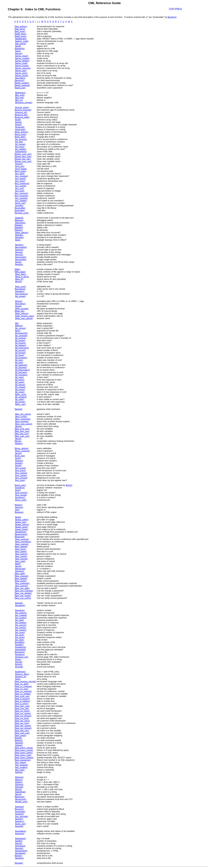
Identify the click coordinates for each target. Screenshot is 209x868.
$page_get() (21, 522)
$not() (18, 490)
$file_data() (20, 272)
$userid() (19, 826)
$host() (18, 306)
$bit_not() (20, 98)
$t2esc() (19, 780)
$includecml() (21, 333)
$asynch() (20, 80)
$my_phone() (21, 478)
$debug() (19, 220)
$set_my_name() (23, 713)
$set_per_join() (22, 723)
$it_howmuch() (22, 348)
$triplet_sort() (21, 802)
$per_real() (20, 561)
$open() (19, 505)
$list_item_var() (22, 431)
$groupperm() (22, 294)
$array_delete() (22, 61)
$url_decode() (22, 816)
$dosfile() (20, 237)
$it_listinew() (21, 367)
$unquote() (20, 811)
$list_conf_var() (22, 429)
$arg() (18, 51)
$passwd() (20, 537)
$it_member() (21, 375)
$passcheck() (21, 534)
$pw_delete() (21, 578)
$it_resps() (20, 390)
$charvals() (20, 129)
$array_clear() (22, 56)
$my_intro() (20, 470)
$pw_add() (20, 574)
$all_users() (21, 44)
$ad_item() (20, 29)
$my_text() (20, 480)
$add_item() (21, 34)
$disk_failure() (22, 232)
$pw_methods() (22, 583)
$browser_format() (24, 102)
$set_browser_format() (26, 681)
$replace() (20, 654)
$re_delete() (21, 623)
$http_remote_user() (25, 316)
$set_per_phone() (23, 728)
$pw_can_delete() (24, 593)
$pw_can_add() (22, 588)
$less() (18, 439)
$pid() (18, 564)
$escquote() (21, 257)
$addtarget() (21, 39)
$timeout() (20, 797)
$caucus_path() (22, 117)
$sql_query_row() (23, 755)
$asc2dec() (20, 78)
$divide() (19, 235)
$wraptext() (20, 853)
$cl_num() (20, 147)
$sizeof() (19, 743)
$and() (18, 46)
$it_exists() (20, 340)
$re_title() (20, 640)
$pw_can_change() (24, 591)
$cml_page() (21, 169)
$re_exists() (21, 627)
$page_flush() (22, 529)
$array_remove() (23, 68)
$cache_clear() (22, 107)
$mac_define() (22, 448)
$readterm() (21, 647)
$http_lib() (20, 311)
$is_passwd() (21, 336)
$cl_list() (19, 142)
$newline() (20, 488)
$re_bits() (20, 620)
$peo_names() (22, 544)
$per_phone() (21, 559)
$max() (18, 453)
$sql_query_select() (24, 758)
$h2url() (19, 301)
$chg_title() (20, 137)
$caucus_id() (21, 112)
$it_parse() (20, 385)
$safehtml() (20, 672)
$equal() (19, 252)
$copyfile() (20, 210)
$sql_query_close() (24, 748)
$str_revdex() (21, 767)
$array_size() (21, 73)
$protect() (172, 17)
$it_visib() (20, 399)
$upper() (19, 819)
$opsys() (19, 507)
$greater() (20, 291)
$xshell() (19, 863)
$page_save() (22, 527)
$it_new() (20, 377)
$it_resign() (20, 387)
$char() (19, 125)
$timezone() (21, 799)
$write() (19, 856)
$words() (19, 848)
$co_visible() (21, 201)
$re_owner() (21, 630)
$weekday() (21, 838)
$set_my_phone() (23, 716)
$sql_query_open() (24, 753)
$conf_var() (20, 203)
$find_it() (19, 279)
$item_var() (20, 404)
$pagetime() (21, 532)
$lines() (19, 426)
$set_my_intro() (22, 711)
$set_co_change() (24, 686)
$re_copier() (21, 618)
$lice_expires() (22, 421)
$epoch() (19, 250)
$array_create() (22, 58)
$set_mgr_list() (22, 708)
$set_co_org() (22, 689)
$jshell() (19, 409)
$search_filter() (22, 674)
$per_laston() (21, 554)
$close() (19, 164)
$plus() (18, 566)
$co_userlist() (21, 198)
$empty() (19, 245)
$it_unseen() (21, 397)
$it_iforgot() (20, 353)
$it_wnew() (20, 402)
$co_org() (20, 188)
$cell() (18, 120)
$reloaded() (20, 650)
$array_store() (22, 75)
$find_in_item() (22, 277)
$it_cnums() (21, 338)
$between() (20, 93)
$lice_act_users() (23, 414)
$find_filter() (21, 274)
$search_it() (21, 677)
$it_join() (19, 360)
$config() (19, 206)
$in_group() (20, 328)
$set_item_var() (22, 706)
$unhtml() (20, 814)
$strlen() (19, 772)
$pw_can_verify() (23, 598)
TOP (172, 9)
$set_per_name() (23, 726)
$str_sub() (20, 770)
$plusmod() (20, 569)
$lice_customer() (23, 419)
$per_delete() (21, 547)
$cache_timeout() (23, 110)
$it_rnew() (20, 392)
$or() (17, 510)
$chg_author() (22, 132)
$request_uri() (22, 657)
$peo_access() (22, 539)
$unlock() (20, 809)
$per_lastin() (21, 551)
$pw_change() (22, 576)
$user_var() (20, 824)
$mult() (18, 466)
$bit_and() (20, 95)
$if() (17, 323)
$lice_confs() (21, 416)
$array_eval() (21, 63)
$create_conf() (22, 213)
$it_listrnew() (21, 372)
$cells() (19, 122)
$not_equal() (21, 495)
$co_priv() (20, 191)
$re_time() (20, 637)
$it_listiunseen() (23, 370)
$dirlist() (19, 230)
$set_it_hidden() (23, 701)
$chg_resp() (21, 134)
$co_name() (21, 186)
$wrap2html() (21, 851)
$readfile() (20, 642)
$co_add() (20, 174)
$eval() (18, 262)
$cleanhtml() (21, 152)
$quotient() (20, 605)
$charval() (20, 127)
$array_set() (21, 71)
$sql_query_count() (24, 750)
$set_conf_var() (22, 696)
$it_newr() (20, 380)
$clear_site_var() (23, 159)
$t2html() (19, 785)
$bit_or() (19, 100)
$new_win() (20, 485)
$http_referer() (22, 313)
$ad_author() (21, 26)
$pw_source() (22, 586)
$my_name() (21, 475)
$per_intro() (21, 549)
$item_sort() (21, 394)
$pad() (18, 517)
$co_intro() (20, 181)
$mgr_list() (20, 456)
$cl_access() (21, 139)
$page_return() (22, 524)
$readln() (19, 645)
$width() (19, 841)
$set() (18, 679)
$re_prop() (20, 632)
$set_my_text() (22, 718)
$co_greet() (20, 179)
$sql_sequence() (23, 760)
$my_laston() (21, 473)
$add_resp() (21, 36)
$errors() (19, 255)
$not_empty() (21, 493)
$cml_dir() (20, 166)
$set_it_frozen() (22, 699)
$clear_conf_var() (23, 154)
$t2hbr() (19, 782)
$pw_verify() (21, 581)
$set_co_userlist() (23, 691)
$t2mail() (19, 787)
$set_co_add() (22, 684)
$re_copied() (21, 615)
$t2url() (69, 485)
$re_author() (21, 613)
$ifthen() (19, 326)
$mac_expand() (22, 451)
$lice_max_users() (24, 424)
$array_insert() (22, 66)
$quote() (19, 603)
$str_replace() (22, 765)
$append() (20, 48)
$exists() (19, 264)
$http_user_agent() (24, 318)
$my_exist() (21, 468)
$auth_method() (23, 85)
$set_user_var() (23, 733)
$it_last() (19, 363)
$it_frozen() (20, 343)
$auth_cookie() (22, 83)
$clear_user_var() (23, 161)
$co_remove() (22, 193)
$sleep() (19, 745)
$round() (19, 667)
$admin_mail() (22, 41)
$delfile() (19, 228)
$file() (18, 269)
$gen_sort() (20, 286)
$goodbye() (20, 289)
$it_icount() (20, 350)
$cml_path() (21, 171)
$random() (20, 610)
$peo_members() (23, 542)
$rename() (20, 652)
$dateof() (19, 218)
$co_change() (22, 176)
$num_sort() (21, 500)
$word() (19, 843)
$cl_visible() (21, 149)
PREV (178, 9)
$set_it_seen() (22, 704)
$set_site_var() (22, 731)
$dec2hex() (20, 223)
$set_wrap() (21, 735)
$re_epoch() (21, 625)
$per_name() (21, 556)
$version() (20, 834)
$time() (18, 794)
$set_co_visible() (23, 694)
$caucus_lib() (21, 115)
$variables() (21, 831)
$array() (19, 53)
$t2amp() (19, 777)
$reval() (19, 662)
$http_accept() (22, 309)
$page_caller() (22, 520)
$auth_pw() (20, 88)
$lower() (19, 443)
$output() (19, 512)
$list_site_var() (22, 434)
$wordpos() (20, 846)
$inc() (18, 331)
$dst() (18, 240)
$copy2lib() (20, 208)
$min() (18, 458)
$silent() (19, 740)
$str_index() (21, 762)
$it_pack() (20, 382)
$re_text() (20, 635)
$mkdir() (19, 463)
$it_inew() (20, 355)
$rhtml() (19, 664)
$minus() (19, 461)
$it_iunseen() (21, 358)
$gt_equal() (20, 296)
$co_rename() (22, 196)
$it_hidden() (21, 345)
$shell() (19, 738)
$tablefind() (20, 792)
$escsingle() (21, 259)
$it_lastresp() (21, 365)
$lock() (18, 441)
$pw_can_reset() (23, 596)
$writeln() (20, 858)
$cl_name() (20, 144)
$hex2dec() (20, 304)
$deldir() (19, 225)
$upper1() (20, 821)
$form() (19, 282)
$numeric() (20, 497)
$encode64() (21, 247)
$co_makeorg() (22, 183)
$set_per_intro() (23, 721)
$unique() (20, 807)
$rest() (18, 659)
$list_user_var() (22, 436)
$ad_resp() (20, 31)
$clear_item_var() (23, 156)
